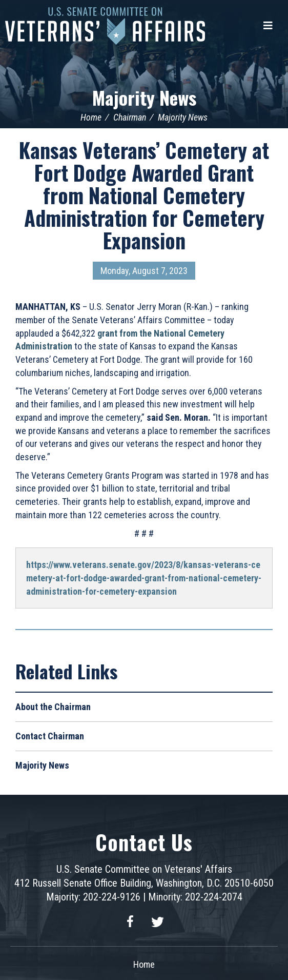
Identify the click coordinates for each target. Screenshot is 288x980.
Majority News (144, 97)
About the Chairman (53, 707)
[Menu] (268, 26)
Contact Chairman (50, 736)
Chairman (130, 117)
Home (91, 117)
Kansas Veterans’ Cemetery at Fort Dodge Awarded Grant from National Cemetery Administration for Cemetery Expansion (144, 195)
